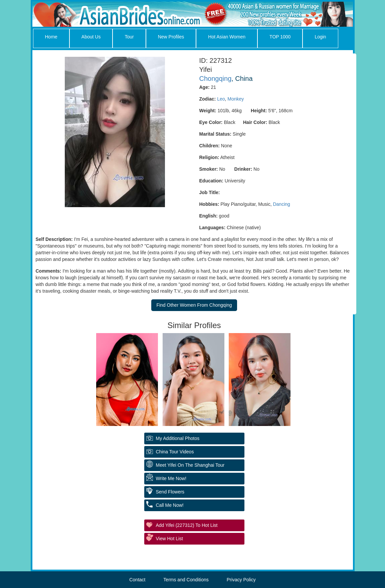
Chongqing (216, 79)
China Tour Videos (175, 452)
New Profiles (171, 37)
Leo (221, 99)
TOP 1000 (280, 37)
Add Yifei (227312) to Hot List (187, 525)
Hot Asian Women (227, 37)
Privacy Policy (241, 580)
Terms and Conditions (186, 580)
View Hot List (169, 539)
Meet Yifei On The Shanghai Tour (190, 465)
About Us (91, 37)
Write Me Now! (171, 478)
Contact (137, 580)
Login (320, 37)
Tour (129, 37)
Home (51, 37)
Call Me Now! (170, 505)
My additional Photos (178, 438)
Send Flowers (170, 492)
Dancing (281, 204)
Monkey (236, 99)
